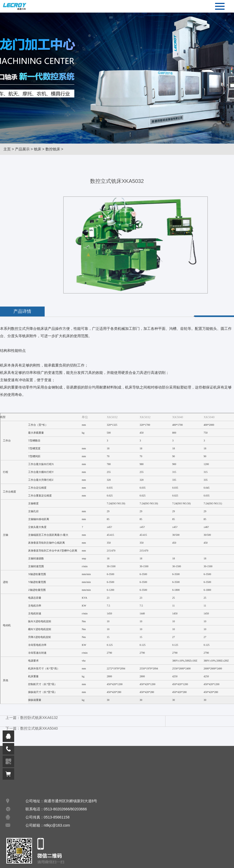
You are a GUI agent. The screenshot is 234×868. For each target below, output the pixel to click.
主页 (7, 149)
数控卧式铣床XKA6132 (39, 718)
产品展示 (22, 149)
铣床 (38, 149)
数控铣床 (53, 149)
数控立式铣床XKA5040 (39, 728)
